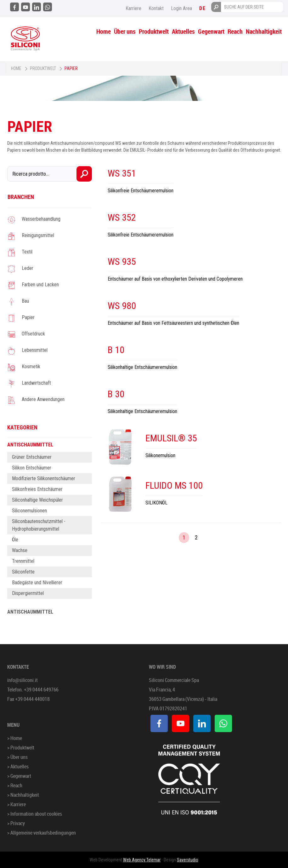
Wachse (20, 550)
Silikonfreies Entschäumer (37, 489)
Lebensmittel (35, 350)
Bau (25, 301)
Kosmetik (31, 367)
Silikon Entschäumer (32, 468)
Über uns (125, 31)
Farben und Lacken (40, 285)
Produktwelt (154, 31)
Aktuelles (183, 31)
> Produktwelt (21, 748)
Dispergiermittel (28, 593)
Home (104, 31)
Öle (15, 540)
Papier (28, 317)
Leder (28, 268)
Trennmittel (23, 561)
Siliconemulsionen (29, 511)
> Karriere (17, 804)
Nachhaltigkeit (264, 31)
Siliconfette (23, 572)
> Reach (15, 785)
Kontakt (156, 8)
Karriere (133, 8)
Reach (235, 31)
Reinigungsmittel (38, 235)
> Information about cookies (35, 814)
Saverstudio (188, 860)
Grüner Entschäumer (32, 457)
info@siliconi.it (23, 680)
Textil (27, 252)
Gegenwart (211, 31)
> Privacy (16, 823)
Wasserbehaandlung (41, 219)
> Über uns (17, 757)
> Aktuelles (18, 766)
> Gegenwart (19, 776)
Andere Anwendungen (43, 399)
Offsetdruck (33, 334)
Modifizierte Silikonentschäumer (44, 478)
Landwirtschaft (36, 383)
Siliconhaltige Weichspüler (37, 500)
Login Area (181, 8)
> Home (15, 738)
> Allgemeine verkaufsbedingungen (42, 833)
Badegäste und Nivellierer (37, 583)
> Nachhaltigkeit (23, 795)
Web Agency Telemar (142, 860)
